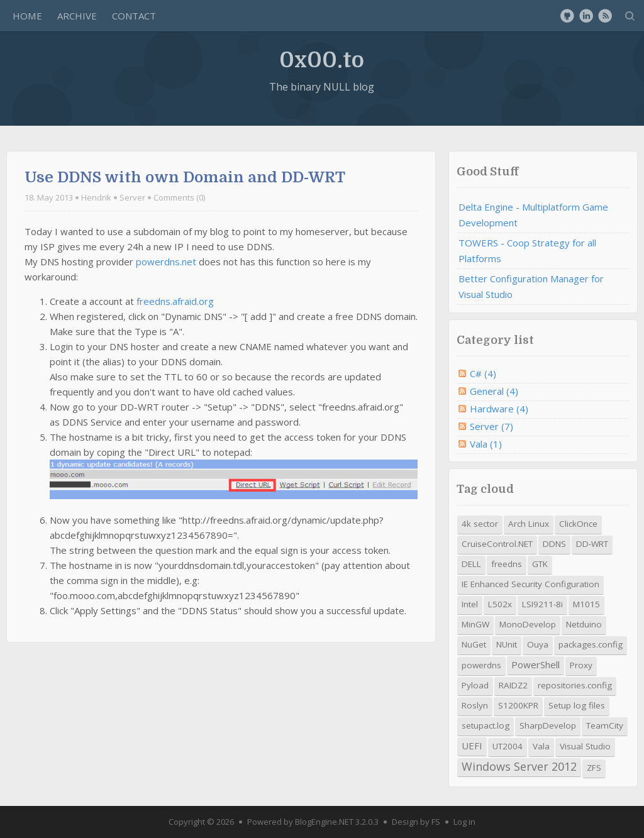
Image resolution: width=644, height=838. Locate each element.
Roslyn (475, 705)
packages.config (591, 644)
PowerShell (536, 664)
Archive (77, 16)
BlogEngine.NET (324, 822)
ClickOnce (578, 524)
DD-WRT (592, 544)
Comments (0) (179, 197)
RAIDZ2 (513, 685)
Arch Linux (529, 524)
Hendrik (96, 197)
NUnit (507, 644)
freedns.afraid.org (175, 301)
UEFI (472, 746)
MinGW (475, 624)
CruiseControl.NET (497, 544)
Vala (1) (486, 444)
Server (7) (491, 426)
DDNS (554, 544)
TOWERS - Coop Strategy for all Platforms (527, 251)
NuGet (474, 644)
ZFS (594, 768)
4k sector (480, 524)
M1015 (586, 604)
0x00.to (322, 59)
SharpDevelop (548, 725)
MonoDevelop (528, 624)
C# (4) (483, 373)
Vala (541, 746)
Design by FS (416, 822)
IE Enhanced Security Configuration (530, 584)
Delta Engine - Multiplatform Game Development (533, 215)
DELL (471, 564)
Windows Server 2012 (519, 766)
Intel (470, 604)
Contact (134, 16)
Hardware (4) (499, 409)
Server (132, 197)
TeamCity (605, 725)
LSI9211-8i (542, 604)
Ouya (538, 644)
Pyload (475, 685)
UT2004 (508, 746)
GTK (540, 564)
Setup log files (577, 705)
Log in (464, 822)
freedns (507, 564)
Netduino (584, 624)
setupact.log (486, 725)
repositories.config (575, 685)
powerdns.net (166, 262)
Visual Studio (585, 746)
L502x (500, 604)
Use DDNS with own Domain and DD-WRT (185, 177)
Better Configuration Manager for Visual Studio (531, 286)
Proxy (581, 665)
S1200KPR (518, 705)
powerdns (481, 665)
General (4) (494, 391)
